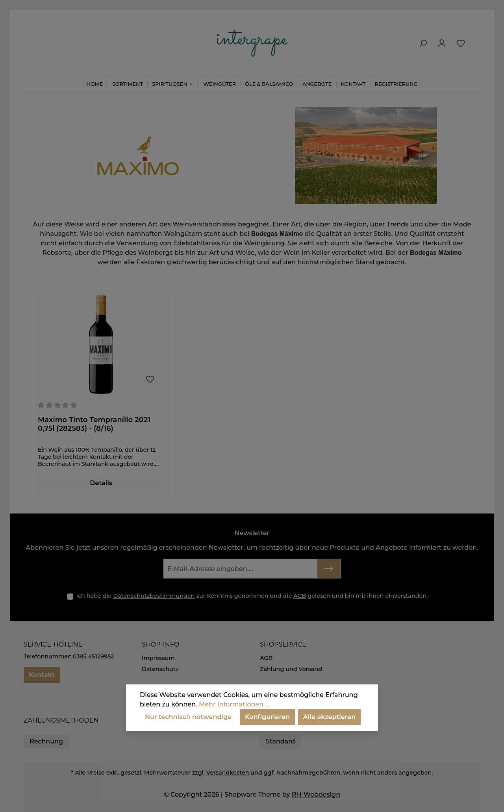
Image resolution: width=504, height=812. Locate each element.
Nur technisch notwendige (188, 717)
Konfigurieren (267, 717)
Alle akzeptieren (329, 717)
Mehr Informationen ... (234, 704)
